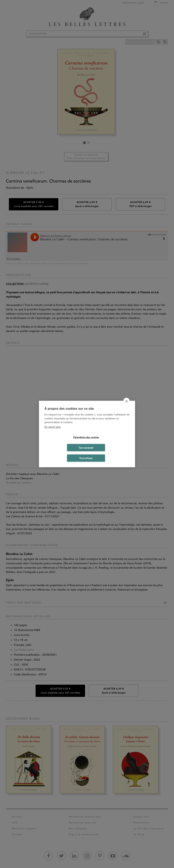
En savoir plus (53, 427)
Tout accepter (86, 448)
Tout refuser (86, 458)
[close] (126, 401)
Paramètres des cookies (86, 437)
